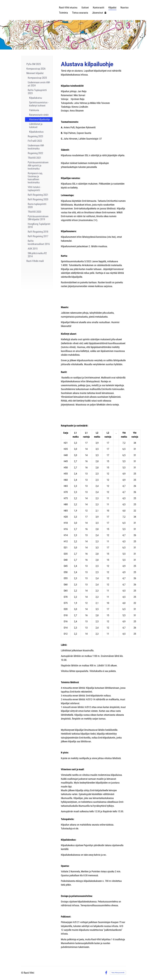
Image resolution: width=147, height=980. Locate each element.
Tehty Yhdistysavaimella (118, 973)
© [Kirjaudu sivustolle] (22, 973)
